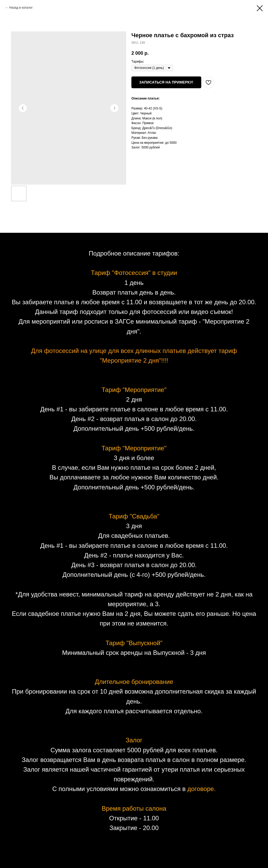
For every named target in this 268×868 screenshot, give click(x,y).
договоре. (202, 789)
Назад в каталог (21, 8)
